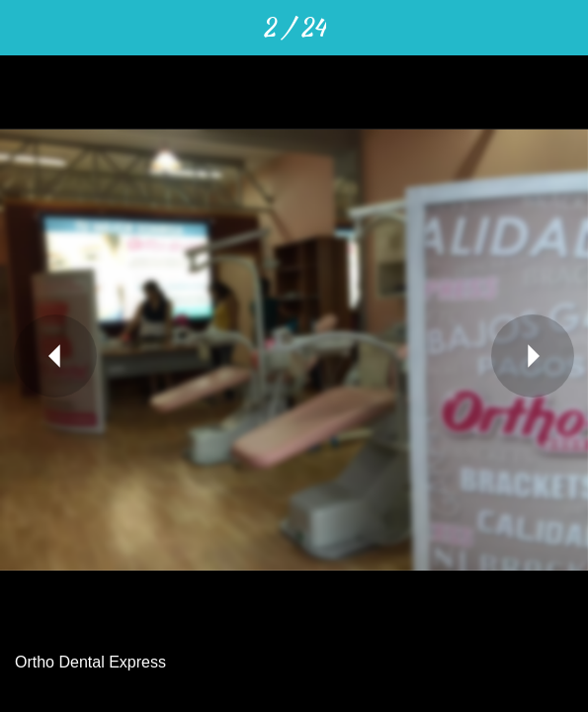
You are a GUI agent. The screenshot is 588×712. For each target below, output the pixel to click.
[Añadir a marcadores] (560, 28)
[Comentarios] (509, 28)
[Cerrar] (28, 28)
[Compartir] (458, 28)
